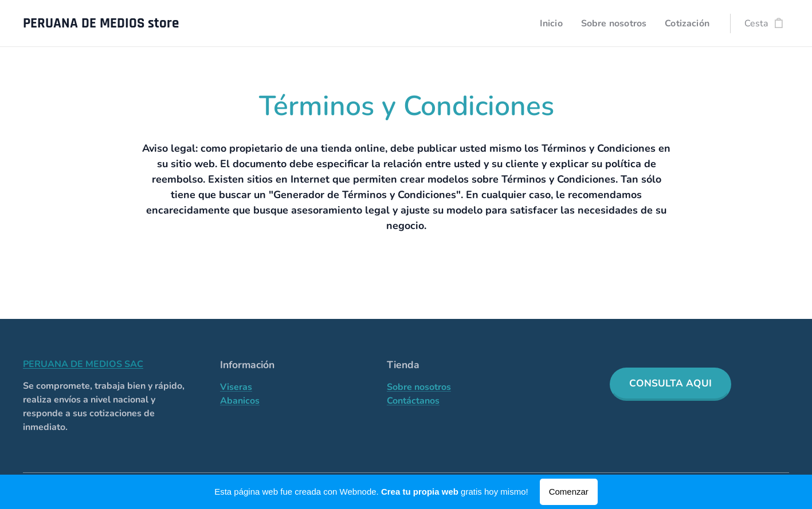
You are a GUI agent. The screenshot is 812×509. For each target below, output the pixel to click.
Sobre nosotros (419, 387)
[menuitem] (545, 23)
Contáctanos (413, 401)
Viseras (236, 387)
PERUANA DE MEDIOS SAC (83, 364)
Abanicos (240, 401)
